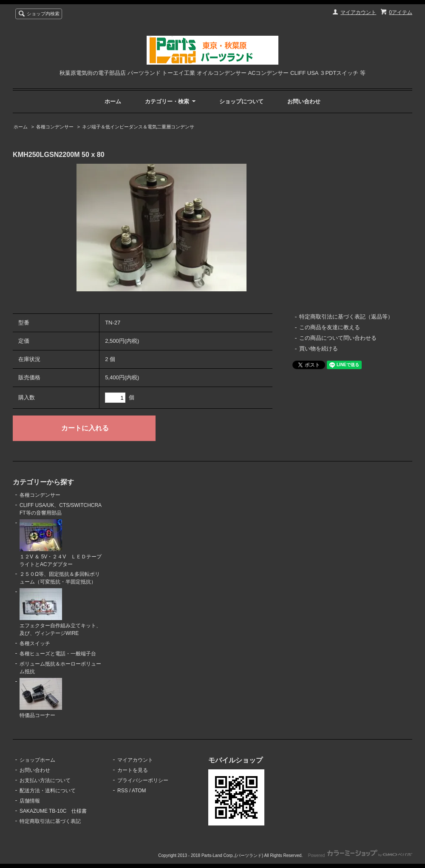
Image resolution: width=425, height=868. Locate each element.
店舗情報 (30, 801)
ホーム (113, 101)
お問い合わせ (304, 101)
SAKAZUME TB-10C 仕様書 (53, 811)
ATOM (139, 791)
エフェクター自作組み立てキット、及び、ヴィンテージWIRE (60, 612)
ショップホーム (37, 760)
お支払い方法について (45, 780)
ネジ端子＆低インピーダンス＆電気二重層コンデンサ (138, 127)
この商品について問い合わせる (338, 338)
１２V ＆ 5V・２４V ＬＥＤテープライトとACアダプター (61, 543)
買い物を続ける (319, 349)
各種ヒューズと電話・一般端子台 (58, 654)
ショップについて (241, 101)
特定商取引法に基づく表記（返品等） (346, 317)
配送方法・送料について (48, 791)
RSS (123, 791)
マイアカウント (358, 12)
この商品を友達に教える (330, 327)
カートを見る (133, 770)
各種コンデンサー (55, 127)
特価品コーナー (41, 698)
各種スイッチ (35, 643)
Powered (360, 855)
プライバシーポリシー (143, 780)
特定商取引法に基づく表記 (50, 821)
